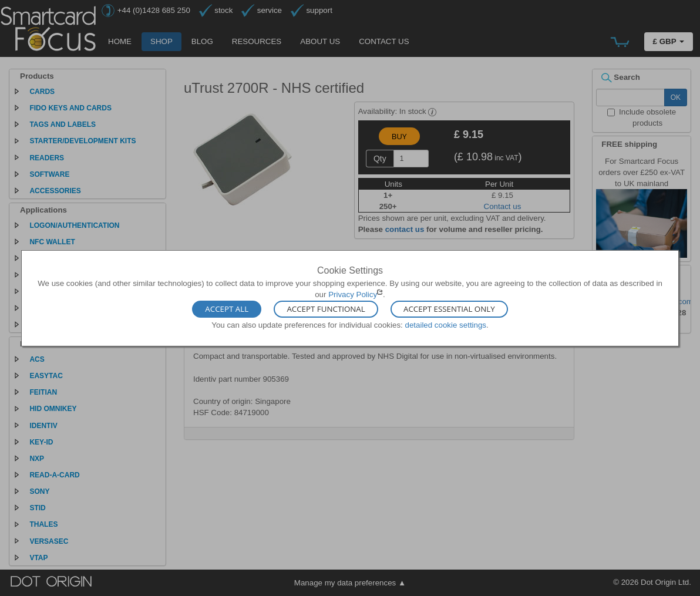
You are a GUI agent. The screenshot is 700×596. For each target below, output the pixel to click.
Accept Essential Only (449, 309)
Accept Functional (326, 309)
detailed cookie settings (445, 325)
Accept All (227, 309)
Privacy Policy (353, 294)
